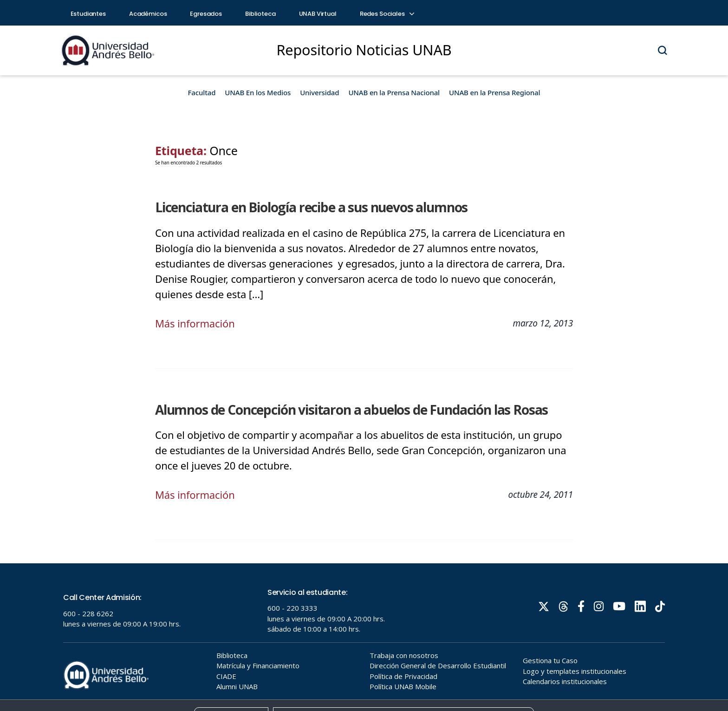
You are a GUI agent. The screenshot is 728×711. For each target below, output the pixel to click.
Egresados (206, 14)
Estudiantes (88, 14)
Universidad (319, 92)
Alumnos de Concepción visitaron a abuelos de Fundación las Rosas (351, 410)
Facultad (202, 92)
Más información (195, 323)
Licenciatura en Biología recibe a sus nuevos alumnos (311, 207)
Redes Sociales (387, 14)
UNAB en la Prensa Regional (494, 92)
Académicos (148, 14)
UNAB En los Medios (258, 92)
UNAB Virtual (318, 14)
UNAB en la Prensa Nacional (394, 92)
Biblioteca (260, 14)
